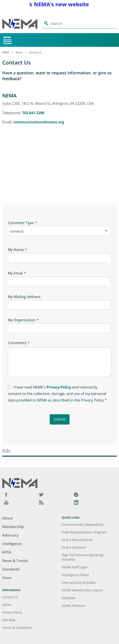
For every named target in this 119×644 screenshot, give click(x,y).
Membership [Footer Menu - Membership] (13, 527)
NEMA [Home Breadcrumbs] (6, 52)
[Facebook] (6, 494)
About (19, 52)
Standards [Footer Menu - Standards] (11, 569)
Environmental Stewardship (83, 525)
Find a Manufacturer (77, 540)
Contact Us (35, 52)
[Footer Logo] (20, 483)
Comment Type (21, 223)
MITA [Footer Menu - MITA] (7, 552)
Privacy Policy (59, 387)
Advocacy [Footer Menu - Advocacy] (11, 535)
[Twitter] (41, 494)
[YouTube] (6, 502)
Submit (60, 419)
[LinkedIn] (76, 502)
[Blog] (76, 494)
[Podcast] (41, 502)
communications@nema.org (39, 122)
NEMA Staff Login (75, 567)
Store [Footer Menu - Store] (7, 578)
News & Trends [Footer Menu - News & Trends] (15, 561)
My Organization (22, 320)
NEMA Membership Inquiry (82, 590)
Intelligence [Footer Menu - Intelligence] (12, 544)
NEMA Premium (74, 606)
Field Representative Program (84, 532)
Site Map (9, 620)
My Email (15, 273)
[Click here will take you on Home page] (22, 24)
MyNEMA (69, 598)
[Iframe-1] (59, 162)
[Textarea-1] (59, 362)
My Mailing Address (24, 297)
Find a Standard (74, 547)
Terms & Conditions (17, 628)
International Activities (79, 583)
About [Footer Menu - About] (8, 518)
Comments (17, 343)
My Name (16, 250)
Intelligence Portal (75, 575)
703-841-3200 (33, 113)
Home (7, 605)
